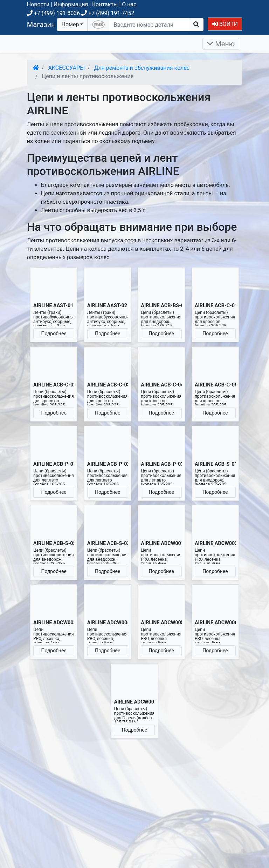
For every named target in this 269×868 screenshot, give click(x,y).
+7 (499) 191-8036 (53, 13)
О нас (129, 4)
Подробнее (54, 334)
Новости (38, 4)
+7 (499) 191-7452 (108, 13)
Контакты (105, 4)
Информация (71, 4)
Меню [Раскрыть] (221, 44)
